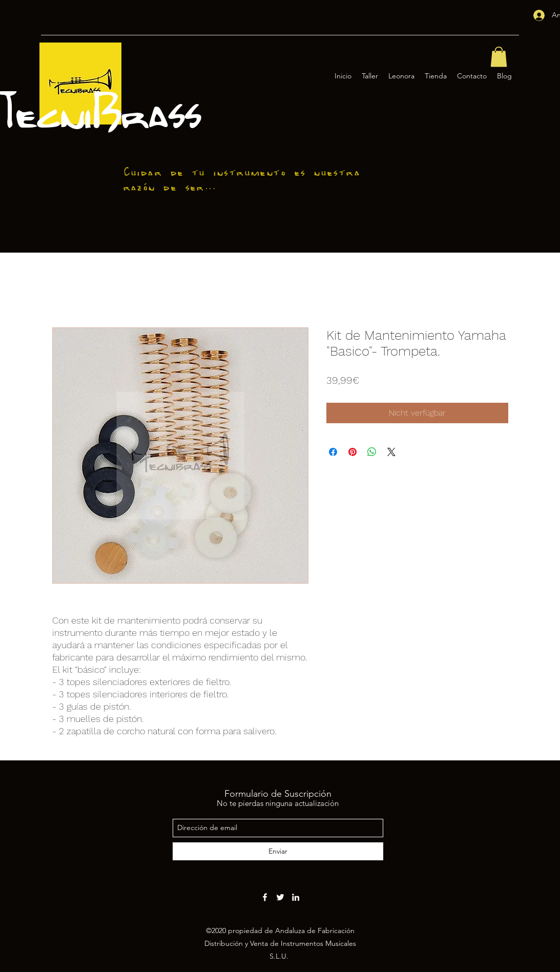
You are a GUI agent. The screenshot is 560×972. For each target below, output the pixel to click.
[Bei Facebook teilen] (333, 452)
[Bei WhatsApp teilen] (372, 452)
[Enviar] (278, 851)
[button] (499, 57)
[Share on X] (391, 452)
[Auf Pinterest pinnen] (352, 452)
